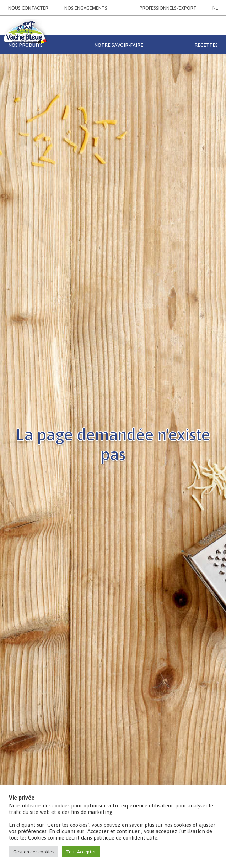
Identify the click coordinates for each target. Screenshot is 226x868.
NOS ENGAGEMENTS (86, 8)
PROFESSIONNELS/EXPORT (168, 8)
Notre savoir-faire (119, 45)
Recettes (206, 45)
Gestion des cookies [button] (34, 852)
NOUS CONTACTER (28, 8)
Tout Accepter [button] (81, 852)
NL (215, 8)
